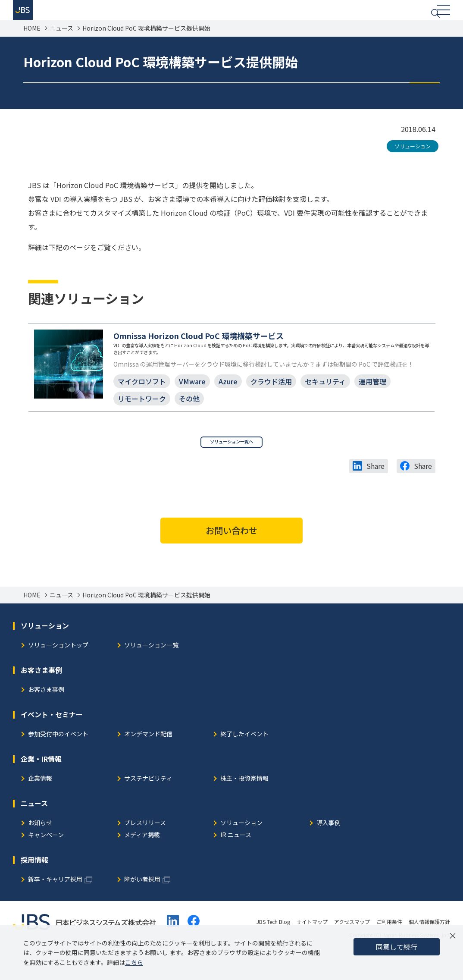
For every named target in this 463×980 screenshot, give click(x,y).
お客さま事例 (46, 717)
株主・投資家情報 (244, 806)
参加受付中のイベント (58, 761)
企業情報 (40, 806)
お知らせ (40, 850)
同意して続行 (397, 947)
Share (375, 493)
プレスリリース (145, 850)
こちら (134, 962)
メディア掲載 (142, 862)
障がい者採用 (142, 906)
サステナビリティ (148, 806)
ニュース (61, 39)
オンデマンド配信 (148, 761)
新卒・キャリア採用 (55, 906)
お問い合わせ (231, 557)
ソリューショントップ (58, 672)
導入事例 (328, 850)
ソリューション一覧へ (231, 466)
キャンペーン (46, 862)
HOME (32, 39)
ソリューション (413, 156)
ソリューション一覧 (151, 672)
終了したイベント (244, 761)
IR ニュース (236, 862)
